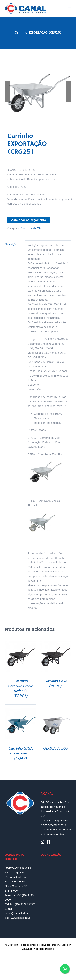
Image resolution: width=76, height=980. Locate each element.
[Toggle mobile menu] (70, 9)
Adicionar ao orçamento (29, 220)
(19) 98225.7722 (25, 904)
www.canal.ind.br (21, 918)
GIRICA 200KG (55, 748)
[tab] (13, 244)
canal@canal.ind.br (16, 913)
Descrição (11, 244)
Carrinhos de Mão (31, 228)
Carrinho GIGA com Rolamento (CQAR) (21, 753)
